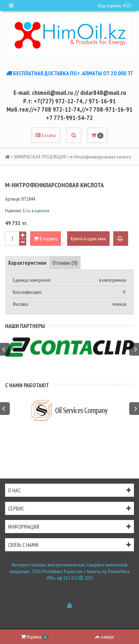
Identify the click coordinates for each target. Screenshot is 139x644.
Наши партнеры (25, 326)
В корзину (46, 239)
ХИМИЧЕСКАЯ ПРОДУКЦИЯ (40, 157)
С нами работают (27, 385)
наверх (104, 637)
